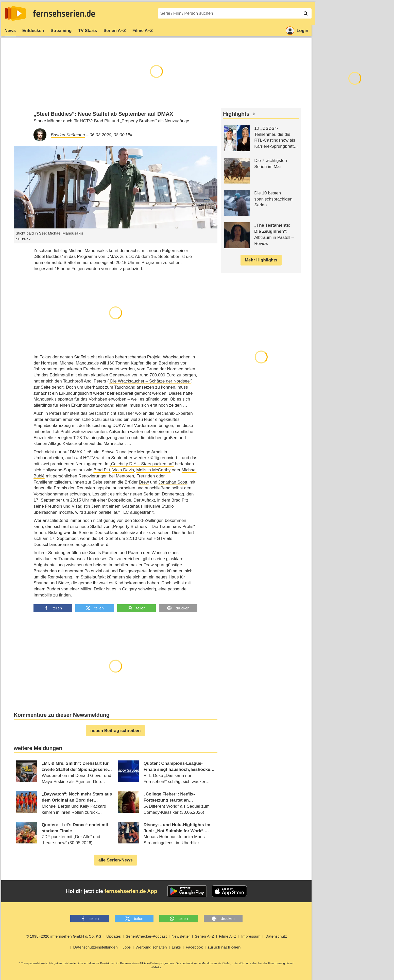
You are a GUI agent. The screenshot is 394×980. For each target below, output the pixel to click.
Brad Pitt (102, 470)
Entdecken (33, 31)
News (10, 31)
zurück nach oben (224, 947)
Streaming (61, 31)
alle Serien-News (116, 860)
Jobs (127, 947)
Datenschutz (276, 936)
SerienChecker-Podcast (146, 936)
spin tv (116, 269)
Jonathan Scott (173, 482)
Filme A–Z (143, 31)
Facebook (194, 947)
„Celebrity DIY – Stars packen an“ (142, 464)
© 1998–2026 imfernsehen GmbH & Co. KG (64, 936)
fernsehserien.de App (131, 891)
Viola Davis (123, 470)
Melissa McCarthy (153, 470)
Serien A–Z (115, 31)
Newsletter (181, 936)
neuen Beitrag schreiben (115, 731)
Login (297, 31)
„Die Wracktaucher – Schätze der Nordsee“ (150, 381)
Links (176, 947)
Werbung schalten (151, 947)
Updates (114, 936)
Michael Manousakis (88, 251)
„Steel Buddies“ (48, 256)
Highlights (236, 114)
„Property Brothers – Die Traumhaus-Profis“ (153, 527)
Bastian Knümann (68, 135)
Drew (144, 482)
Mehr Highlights (261, 260)
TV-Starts (88, 31)
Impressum (251, 936)
